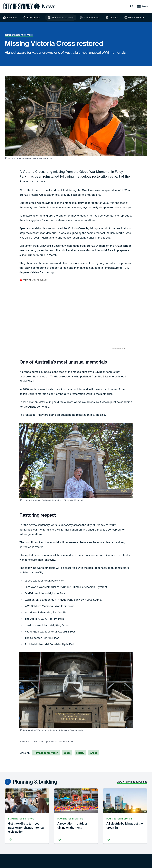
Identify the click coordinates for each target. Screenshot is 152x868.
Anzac (94, 738)
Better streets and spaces (19, 35)
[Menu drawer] (142, 6)
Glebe (67, 738)
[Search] (132, 6)
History (80, 738)
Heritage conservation (46, 738)
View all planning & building (132, 767)
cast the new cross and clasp (50, 263)
